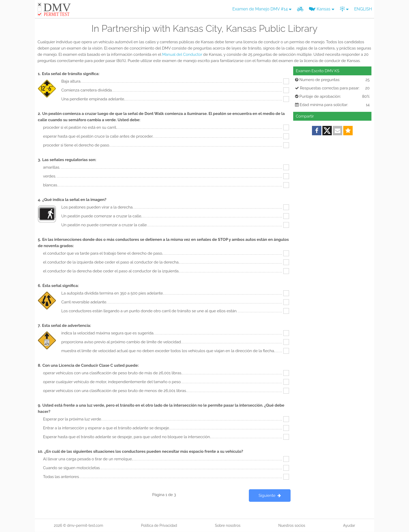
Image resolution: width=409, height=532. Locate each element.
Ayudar (349, 525)
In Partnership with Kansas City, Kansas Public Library (204, 28)
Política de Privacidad (159, 525)
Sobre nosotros (228, 525)
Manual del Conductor (182, 54)
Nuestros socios (292, 525)
